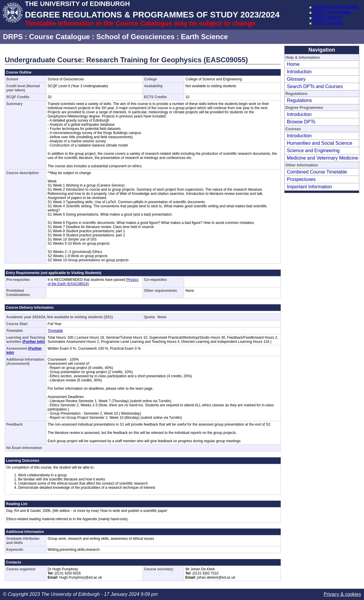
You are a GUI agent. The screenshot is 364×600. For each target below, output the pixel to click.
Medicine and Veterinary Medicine (323, 158)
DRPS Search (328, 17)
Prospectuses (301, 179)
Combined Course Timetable (317, 172)
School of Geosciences (135, 37)
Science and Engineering (313, 151)
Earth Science (204, 37)
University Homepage (335, 7)
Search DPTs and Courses (315, 86)
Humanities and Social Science (320, 143)
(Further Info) (34, 342)
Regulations (300, 100)
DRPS (13, 37)
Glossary (296, 79)
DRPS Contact (328, 23)
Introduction (299, 72)
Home (293, 64)
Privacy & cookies (342, 594)
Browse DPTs (301, 122)
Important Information (309, 187)
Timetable (55, 331)
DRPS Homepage (332, 12)
